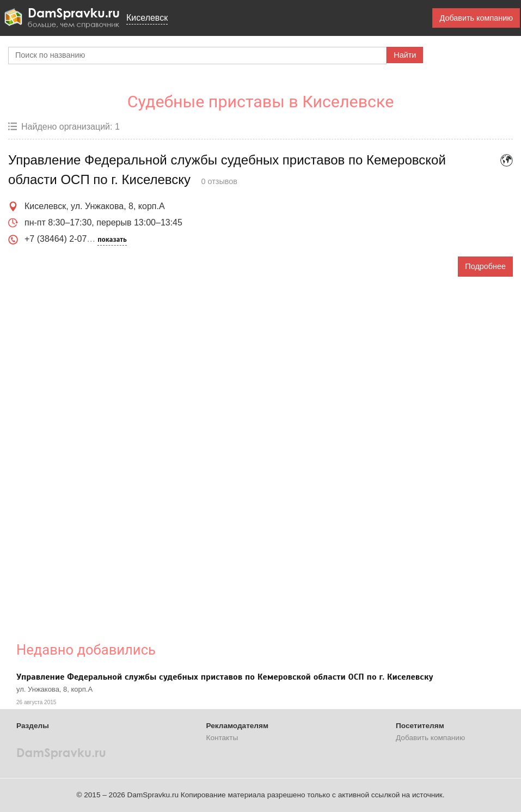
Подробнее (485, 266)
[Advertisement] (225, 451)
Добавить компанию (476, 18)
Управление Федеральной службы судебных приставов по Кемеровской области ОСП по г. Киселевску (225, 677)
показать (112, 240)
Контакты (222, 738)
